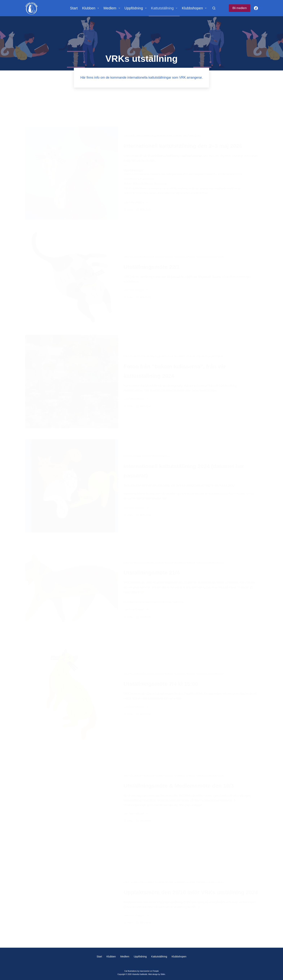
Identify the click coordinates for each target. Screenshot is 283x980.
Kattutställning (165, 8)
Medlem (112, 8)
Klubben (91, 8)
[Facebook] (256, 8)
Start (74, 8)
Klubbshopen (195, 8)
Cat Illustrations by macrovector (137, 971)
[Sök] (214, 8)
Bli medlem (240, 8)
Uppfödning (136, 8)
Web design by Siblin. (157, 974)
